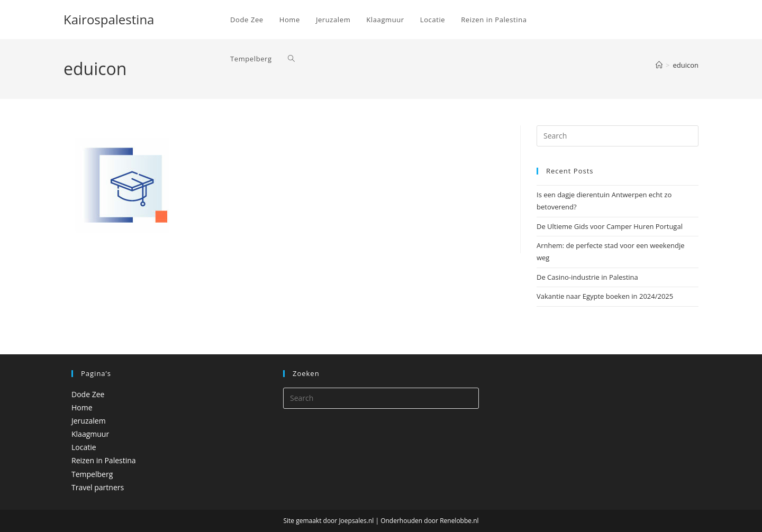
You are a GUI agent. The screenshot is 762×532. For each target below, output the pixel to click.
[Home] (659, 65)
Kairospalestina (109, 19)
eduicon (686, 65)
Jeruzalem (89, 421)
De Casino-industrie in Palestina (587, 277)
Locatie (84, 447)
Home (82, 407)
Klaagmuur (90, 434)
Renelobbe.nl (459, 521)
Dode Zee (88, 394)
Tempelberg (92, 474)
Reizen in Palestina (104, 460)
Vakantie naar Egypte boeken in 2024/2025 (605, 296)
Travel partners (98, 487)
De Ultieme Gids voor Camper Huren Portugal (610, 226)
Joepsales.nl (356, 521)
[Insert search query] (618, 136)
